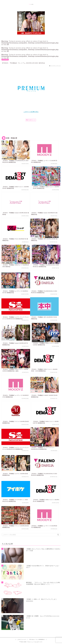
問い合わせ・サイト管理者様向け (37, 639)
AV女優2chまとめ (31, 120)
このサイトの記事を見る (31, 112)
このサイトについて (22, 639)
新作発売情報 (5, 60)
